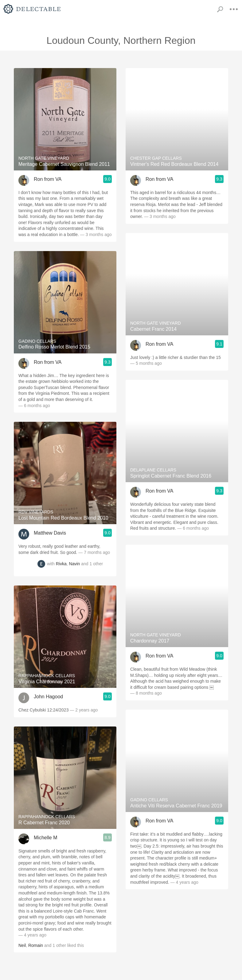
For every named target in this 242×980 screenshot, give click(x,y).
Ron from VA (48, 179)
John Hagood (48, 697)
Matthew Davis (50, 533)
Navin (75, 564)
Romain (36, 945)
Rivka (61, 564)
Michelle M (45, 838)
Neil (22, 945)
